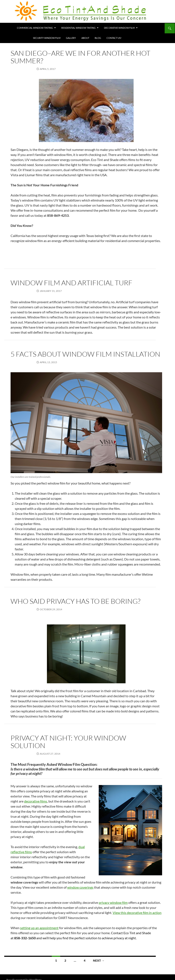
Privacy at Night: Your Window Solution (68, 742)
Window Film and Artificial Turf (71, 283)
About (85, 38)
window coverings (80, 887)
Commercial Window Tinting (35, 28)
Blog (98, 38)
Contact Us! (114, 38)
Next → (99, 960)
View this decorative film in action (137, 913)
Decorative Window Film (119, 28)
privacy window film (113, 902)
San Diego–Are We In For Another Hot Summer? (80, 57)
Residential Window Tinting (78, 28)
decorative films (36, 801)
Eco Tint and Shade (82, 11)
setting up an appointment (39, 928)
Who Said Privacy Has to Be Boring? (75, 601)
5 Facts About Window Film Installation (85, 354)
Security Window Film (47, 38)
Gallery (71, 38)
